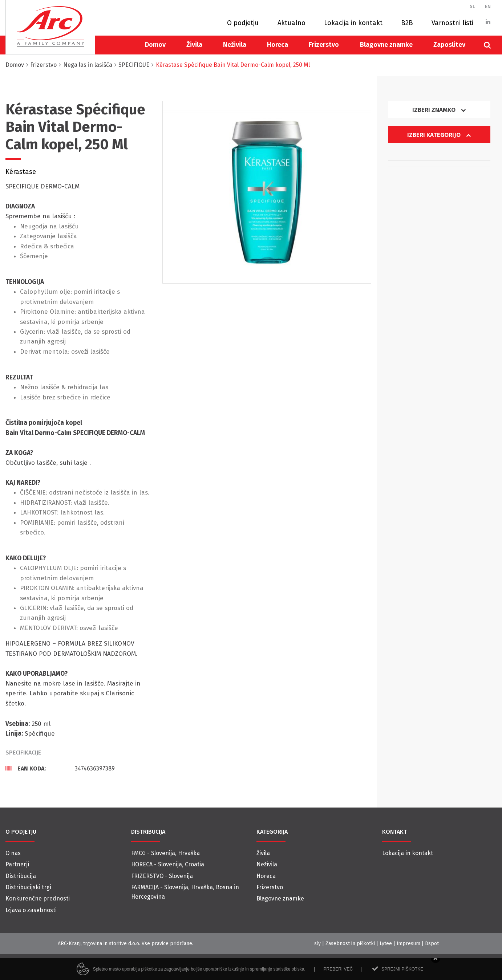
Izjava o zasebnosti (31, 910)
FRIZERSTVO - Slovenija (162, 876)
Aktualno (292, 23)
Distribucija (21, 876)
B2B (407, 23)
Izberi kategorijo (439, 135)
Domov (155, 45)
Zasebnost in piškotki (350, 944)
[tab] (60, 768)
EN (488, 6)
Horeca (278, 45)
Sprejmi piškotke (402, 976)
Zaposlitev (449, 45)
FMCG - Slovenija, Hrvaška (165, 853)
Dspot (432, 944)
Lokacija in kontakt (353, 23)
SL (472, 6)
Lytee (386, 944)
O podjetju (243, 23)
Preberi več (338, 976)
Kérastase (21, 172)
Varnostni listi (452, 23)
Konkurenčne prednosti (38, 898)
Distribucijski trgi (28, 887)
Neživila (235, 45)
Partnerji (17, 864)
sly (317, 944)
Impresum (408, 944)
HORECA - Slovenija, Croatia (168, 864)
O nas (13, 853)
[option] (267, 192)
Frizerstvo (324, 45)
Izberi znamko (439, 110)
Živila (194, 45)
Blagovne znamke (386, 45)
